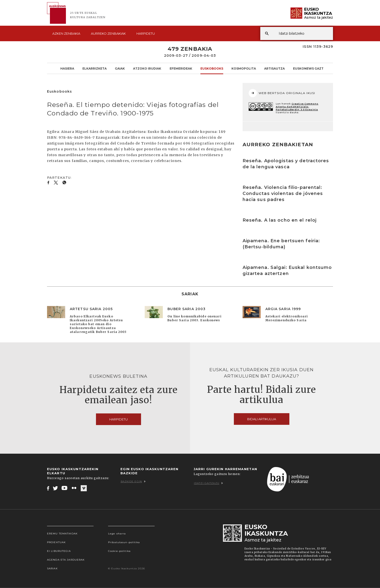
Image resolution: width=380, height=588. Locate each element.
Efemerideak (181, 68)
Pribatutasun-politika (124, 542)
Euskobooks (212, 68)
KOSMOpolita (244, 68)
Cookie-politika (119, 551)
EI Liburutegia (59, 551)
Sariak (52, 568)
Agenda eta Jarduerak (66, 560)
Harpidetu (146, 33)
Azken (66, 33)
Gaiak (120, 68)
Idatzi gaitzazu (208, 483)
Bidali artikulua (262, 419)
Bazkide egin (133, 481)
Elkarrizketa (95, 68)
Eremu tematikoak (62, 534)
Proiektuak (56, 542)
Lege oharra (117, 534)
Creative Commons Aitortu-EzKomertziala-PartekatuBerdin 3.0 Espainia (297, 107)
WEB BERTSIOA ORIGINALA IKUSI (282, 93)
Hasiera (67, 68)
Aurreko (108, 33)
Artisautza (274, 68)
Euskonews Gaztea (310, 68)
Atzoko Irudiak (147, 68)
